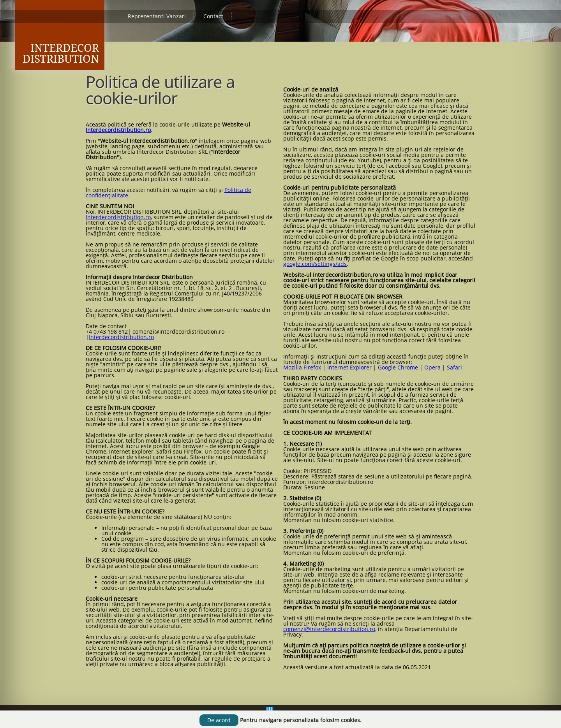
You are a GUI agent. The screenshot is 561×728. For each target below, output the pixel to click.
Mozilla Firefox (302, 367)
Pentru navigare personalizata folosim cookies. (301, 720)
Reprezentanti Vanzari (157, 16)
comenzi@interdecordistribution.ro (329, 629)
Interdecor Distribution (61, 54)
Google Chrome (398, 367)
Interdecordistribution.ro (118, 130)
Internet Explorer (349, 367)
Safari (454, 367)
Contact (213, 16)
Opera (432, 367)
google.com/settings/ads (315, 264)
